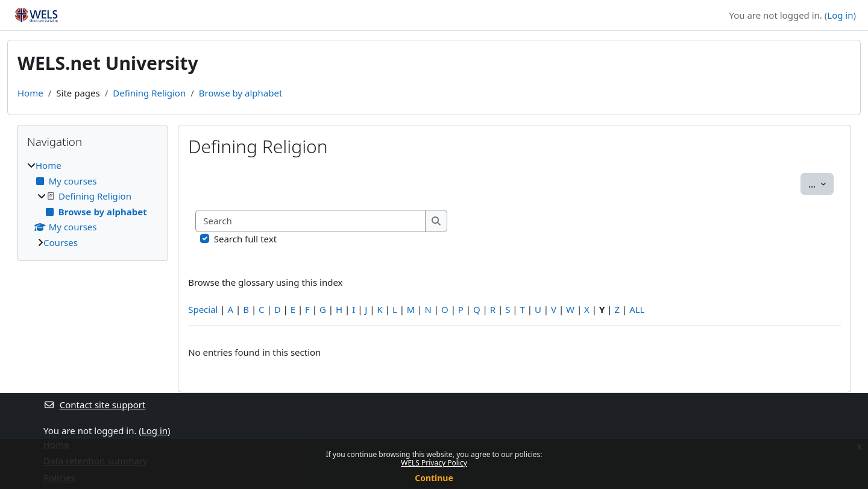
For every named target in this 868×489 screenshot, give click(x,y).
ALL (637, 309)
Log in (840, 15)
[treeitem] (93, 204)
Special (203, 309)
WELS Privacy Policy (434, 463)
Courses (61, 242)
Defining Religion (149, 93)
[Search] (311, 221)
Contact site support (94, 405)
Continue (434, 478)
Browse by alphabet (241, 93)
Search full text (245, 239)
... (821, 183)
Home (30, 93)
